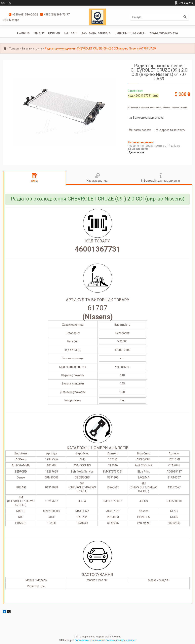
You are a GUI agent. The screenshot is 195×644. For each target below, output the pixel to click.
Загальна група (32, 48)
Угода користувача (164, 33)
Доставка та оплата (96, 33)
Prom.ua (117, 637)
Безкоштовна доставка (148, 118)
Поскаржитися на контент (89, 640)
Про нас (54, 33)
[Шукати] (185, 17)
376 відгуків (186, 3)
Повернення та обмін (130, 33)
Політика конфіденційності (121, 640)
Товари (39, 33)
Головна (23, 33)
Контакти (71, 33)
